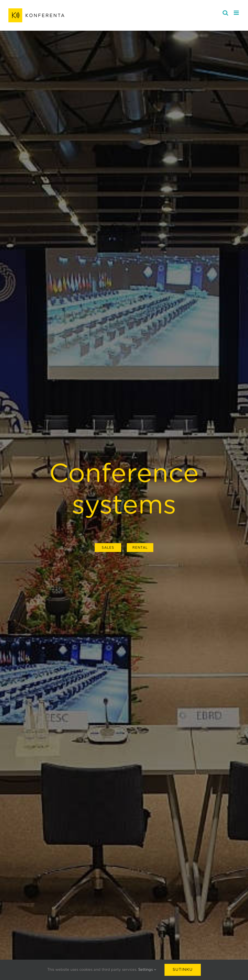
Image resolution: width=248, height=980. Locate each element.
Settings (147, 970)
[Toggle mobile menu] (237, 13)
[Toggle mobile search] (225, 13)
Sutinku (183, 970)
